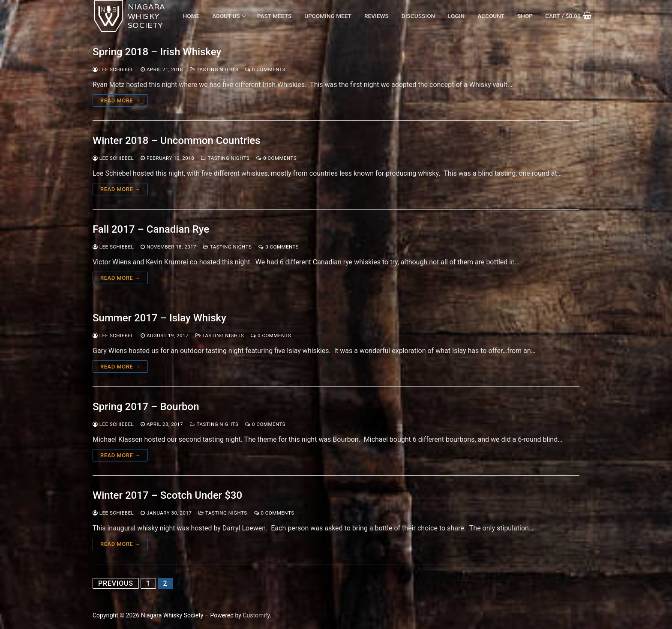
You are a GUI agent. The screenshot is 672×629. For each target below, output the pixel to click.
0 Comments (265, 69)
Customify (256, 615)
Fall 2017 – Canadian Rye (151, 229)
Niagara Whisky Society (147, 16)
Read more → (120, 100)
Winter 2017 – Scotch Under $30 (167, 495)
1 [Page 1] (148, 583)
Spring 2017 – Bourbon (146, 407)
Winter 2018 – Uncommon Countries (177, 141)
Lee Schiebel (113, 69)
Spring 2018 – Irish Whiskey (157, 52)
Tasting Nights (214, 69)
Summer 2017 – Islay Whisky (159, 318)
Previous (116, 583)
